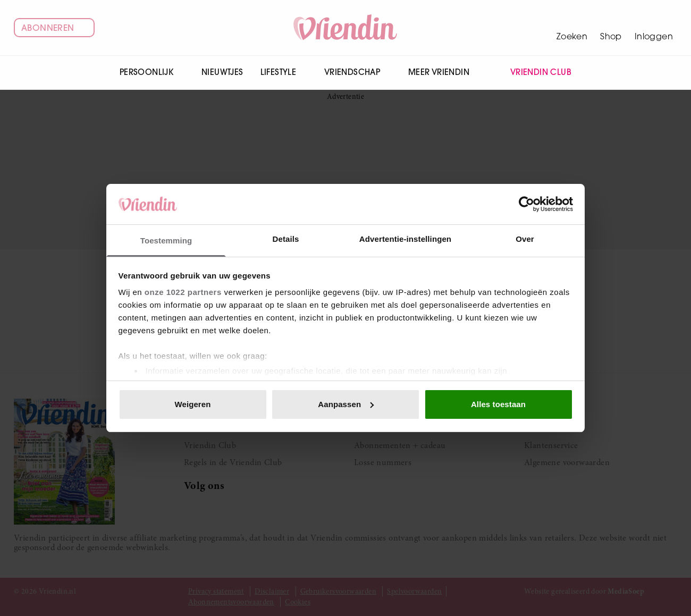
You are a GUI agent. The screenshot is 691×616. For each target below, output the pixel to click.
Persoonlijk (152, 72)
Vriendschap (358, 72)
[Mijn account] (654, 28)
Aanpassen (346, 404)
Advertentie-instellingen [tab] (405, 239)
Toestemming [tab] (166, 241)
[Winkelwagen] (611, 28)
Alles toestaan (498, 404)
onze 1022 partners (183, 292)
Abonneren (54, 28)
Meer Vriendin (444, 72)
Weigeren (192, 404)
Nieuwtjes (222, 72)
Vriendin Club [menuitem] (534, 73)
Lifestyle (284, 72)
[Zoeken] (572, 28)
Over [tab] (525, 239)
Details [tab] (286, 239)
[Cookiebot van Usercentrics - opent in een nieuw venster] (526, 204)
